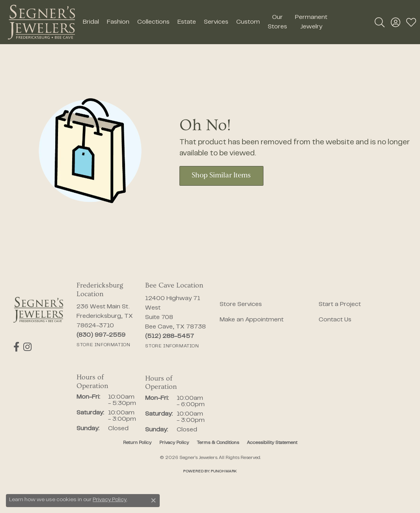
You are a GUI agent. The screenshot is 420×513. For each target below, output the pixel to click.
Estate (187, 22)
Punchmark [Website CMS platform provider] (224, 471)
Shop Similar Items (221, 176)
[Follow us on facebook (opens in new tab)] (16, 347)
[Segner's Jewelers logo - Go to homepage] (41, 22)
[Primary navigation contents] (205, 22)
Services (216, 22)
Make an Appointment (252, 320)
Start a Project (340, 304)
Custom (248, 22)
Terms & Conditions (218, 443)
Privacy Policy (174, 443)
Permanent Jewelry (311, 22)
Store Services (241, 304)
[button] (380, 22)
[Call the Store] (101, 335)
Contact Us (335, 320)
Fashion (118, 22)
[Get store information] (103, 345)
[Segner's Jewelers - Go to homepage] (38, 310)
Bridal (91, 22)
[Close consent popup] (153, 500)
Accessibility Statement (272, 443)
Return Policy (137, 443)
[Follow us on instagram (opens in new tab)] (27, 347)
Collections (153, 22)
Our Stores (277, 22)
